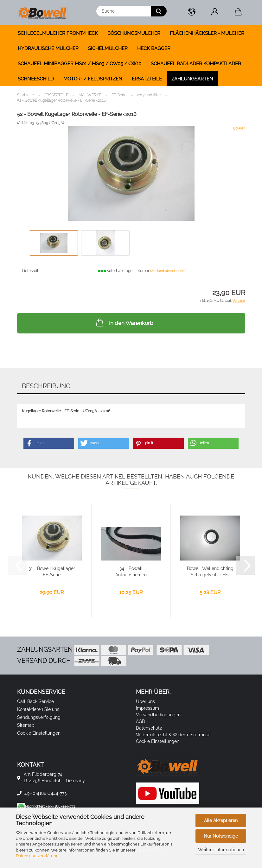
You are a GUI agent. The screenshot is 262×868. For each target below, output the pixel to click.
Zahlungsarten (192, 79)
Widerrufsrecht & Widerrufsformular (173, 735)
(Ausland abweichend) (168, 271)
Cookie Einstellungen (39, 733)
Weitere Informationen (221, 850)
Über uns (145, 701)
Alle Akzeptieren (221, 820)
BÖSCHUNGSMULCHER (134, 33)
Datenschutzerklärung (37, 856)
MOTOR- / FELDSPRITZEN (93, 79)
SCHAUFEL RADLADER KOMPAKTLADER (196, 64)
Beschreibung (46, 386)
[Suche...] (159, 11)
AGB (140, 721)
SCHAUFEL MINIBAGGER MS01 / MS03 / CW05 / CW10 (80, 64)
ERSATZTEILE (147, 79)
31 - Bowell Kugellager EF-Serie (52, 572)
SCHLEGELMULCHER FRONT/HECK (58, 33)
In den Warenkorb (124, 322)
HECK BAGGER (154, 48)
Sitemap (26, 725)
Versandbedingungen (158, 715)
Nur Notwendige (221, 836)
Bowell (239, 128)
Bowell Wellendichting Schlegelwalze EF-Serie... (210, 572)
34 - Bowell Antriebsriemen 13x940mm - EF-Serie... (131, 572)
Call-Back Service (35, 701)
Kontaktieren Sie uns (38, 709)
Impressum (147, 708)
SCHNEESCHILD (36, 79)
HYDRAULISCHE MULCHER (48, 48)
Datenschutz (149, 728)
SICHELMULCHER (108, 48)
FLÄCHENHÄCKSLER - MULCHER (207, 33)
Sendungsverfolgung (39, 717)
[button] (192, 13)
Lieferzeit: (30, 271)
